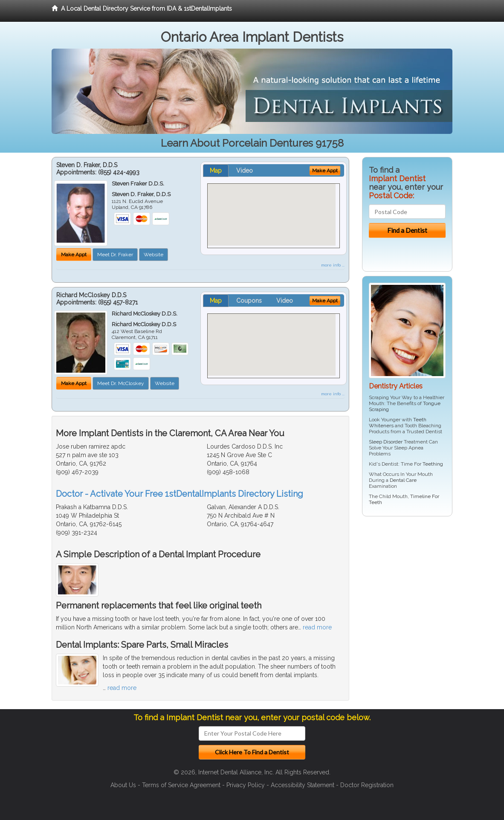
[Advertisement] (406, 589)
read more (317, 627)
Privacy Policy (246, 785)
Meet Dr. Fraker (115, 255)
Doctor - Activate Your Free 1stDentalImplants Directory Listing (180, 494)
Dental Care (403, 480)
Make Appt (74, 255)
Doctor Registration (367, 785)
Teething (433, 464)
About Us (123, 785)
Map (216, 171)
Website (154, 255)
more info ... (333, 265)
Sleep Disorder (386, 442)
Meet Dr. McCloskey (121, 383)
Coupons (249, 301)
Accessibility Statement (303, 785)
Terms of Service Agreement (181, 785)
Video (245, 171)
